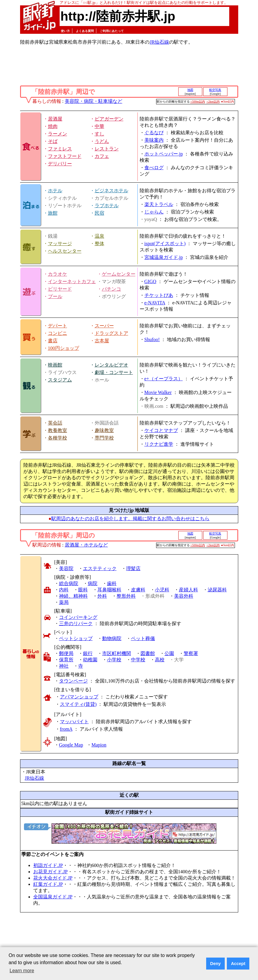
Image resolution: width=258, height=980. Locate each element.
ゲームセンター (119, 274)
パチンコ (111, 289)
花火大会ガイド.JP (53, 878)
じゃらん (154, 212)
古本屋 (102, 341)
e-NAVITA (155, 303)
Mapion (99, 745)
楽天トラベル (159, 204)
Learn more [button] (22, 971)
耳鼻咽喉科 (109, 590)
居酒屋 (55, 119)
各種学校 (58, 438)
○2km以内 (213, 101)
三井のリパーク (76, 623)
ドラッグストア (111, 333)
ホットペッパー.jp (164, 154)
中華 (99, 126)
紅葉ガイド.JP (48, 884)
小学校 (114, 660)
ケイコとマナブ (161, 430)
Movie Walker (158, 392)
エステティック (100, 568)
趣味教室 (104, 430)
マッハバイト (74, 722)
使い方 (65, 31)
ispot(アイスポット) (165, 244)
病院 (93, 583)
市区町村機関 (117, 653)
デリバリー (60, 164)
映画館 (55, 365)
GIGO (150, 281)
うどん (102, 141)
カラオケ (58, 274)
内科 (64, 590)
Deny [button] (215, 964)
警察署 (191, 653)
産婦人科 (188, 590)
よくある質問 (85, 31)
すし (99, 134)
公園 (169, 653)
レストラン (107, 149)
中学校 (138, 660)
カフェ (102, 156)
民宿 (99, 213)
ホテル (55, 191)
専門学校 (104, 438)
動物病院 (112, 638)
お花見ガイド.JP (50, 872)
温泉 (99, 236)
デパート (58, 326)
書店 (53, 341)
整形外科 (126, 596)
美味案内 (154, 140)
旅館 (53, 213)
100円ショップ (64, 348)
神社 (64, 666)
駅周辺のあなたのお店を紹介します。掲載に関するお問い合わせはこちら (130, 519)
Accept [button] (238, 964)
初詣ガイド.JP (48, 865)
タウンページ (73, 681)
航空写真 (215, 90)
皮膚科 (138, 590)
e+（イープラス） (164, 379)
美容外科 (184, 596)
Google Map (71, 745)
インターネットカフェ (72, 281)
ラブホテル (107, 206)
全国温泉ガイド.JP (53, 897)
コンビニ (58, 333)
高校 (160, 660)
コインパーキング (78, 617)
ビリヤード (60, 289)
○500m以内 (198, 101)
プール (55, 296)
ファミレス (60, 149)
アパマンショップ (79, 697)
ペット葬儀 (143, 638)
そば (53, 141)
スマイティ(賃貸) (78, 704)
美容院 (66, 568)
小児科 (162, 590)
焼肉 (53, 126)
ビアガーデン (109, 119)
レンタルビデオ (111, 365)
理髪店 (133, 568)
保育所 (66, 660)
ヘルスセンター (65, 251)
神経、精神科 (73, 596)
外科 (102, 596)
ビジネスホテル (111, 191)
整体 (99, 244)
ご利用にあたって (112, 31)
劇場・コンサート (114, 372)
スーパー (104, 326)
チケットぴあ (159, 295)
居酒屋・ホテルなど (86, 545)
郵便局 (66, 653)
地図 (190, 90)
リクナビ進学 (159, 444)
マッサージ (60, 244)
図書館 (148, 653)
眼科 (83, 590)
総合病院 (69, 583)
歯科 (112, 583)
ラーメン (58, 134)
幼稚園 (90, 660)
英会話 (55, 423)
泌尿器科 (217, 590)
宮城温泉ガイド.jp (164, 257)
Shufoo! (152, 339)
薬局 (64, 602)
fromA (66, 729)
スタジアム (60, 380)
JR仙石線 (159, 42)
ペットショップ (76, 638)
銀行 (88, 653)
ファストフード (65, 156)
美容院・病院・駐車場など (93, 101)
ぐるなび (154, 133)
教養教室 (58, 430)
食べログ (154, 168)
